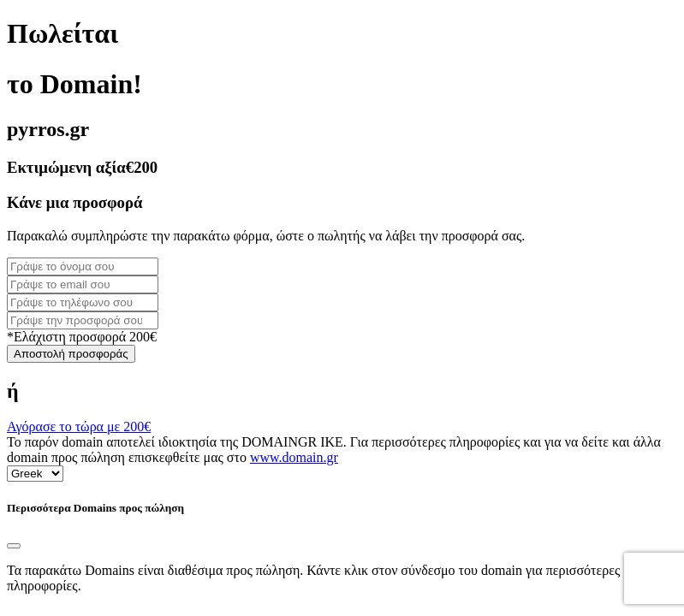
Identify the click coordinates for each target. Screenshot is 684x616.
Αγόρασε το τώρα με (79, 426)
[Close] (14, 546)
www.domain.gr (294, 457)
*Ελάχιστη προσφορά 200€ (82, 337)
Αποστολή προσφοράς (71, 354)
